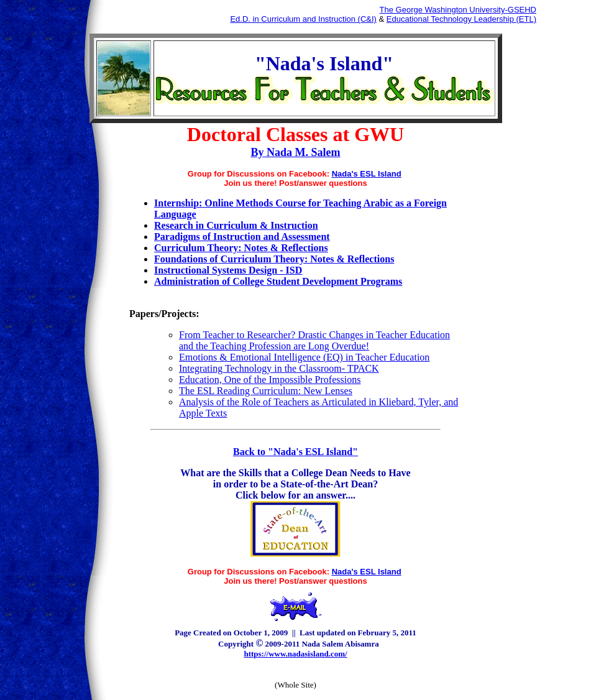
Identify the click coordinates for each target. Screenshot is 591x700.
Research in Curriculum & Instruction (236, 225)
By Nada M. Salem (296, 152)
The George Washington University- (444, 10)
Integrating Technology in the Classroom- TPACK (279, 368)
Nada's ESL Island (367, 174)
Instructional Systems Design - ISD (228, 270)
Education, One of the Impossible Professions (270, 380)
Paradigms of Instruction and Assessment (242, 237)
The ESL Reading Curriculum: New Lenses (266, 391)
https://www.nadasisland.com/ (295, 654)
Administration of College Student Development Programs (278, 281)
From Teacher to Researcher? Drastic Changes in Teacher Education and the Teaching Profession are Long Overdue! (314, 340)
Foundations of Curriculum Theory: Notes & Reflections (274, 259)
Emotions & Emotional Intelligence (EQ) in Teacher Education (304, 357)
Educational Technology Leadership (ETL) (461, 19)
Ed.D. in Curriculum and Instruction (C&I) (303, 19)
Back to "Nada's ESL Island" (295, 452)
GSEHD (522, 10)
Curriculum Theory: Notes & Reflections (241, 248)
